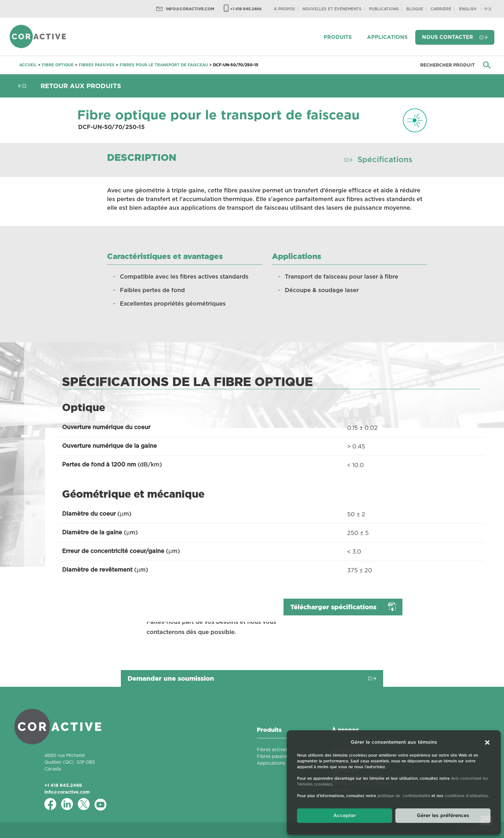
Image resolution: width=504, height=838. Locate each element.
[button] (487, 742)
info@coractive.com (190, 9)
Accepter (345, 816)
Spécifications (385, 160)
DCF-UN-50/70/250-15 (236, 65)
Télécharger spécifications (333, 607)
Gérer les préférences (443, 816)
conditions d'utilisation (466, 796)
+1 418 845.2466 (246, 9)
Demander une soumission (171, 678)
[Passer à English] (468, 9)
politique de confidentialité (404, 796)
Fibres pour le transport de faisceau (164, 65)
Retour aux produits (81, 86)
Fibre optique (58, 65)
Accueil (28, 65)
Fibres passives (97, 65)
